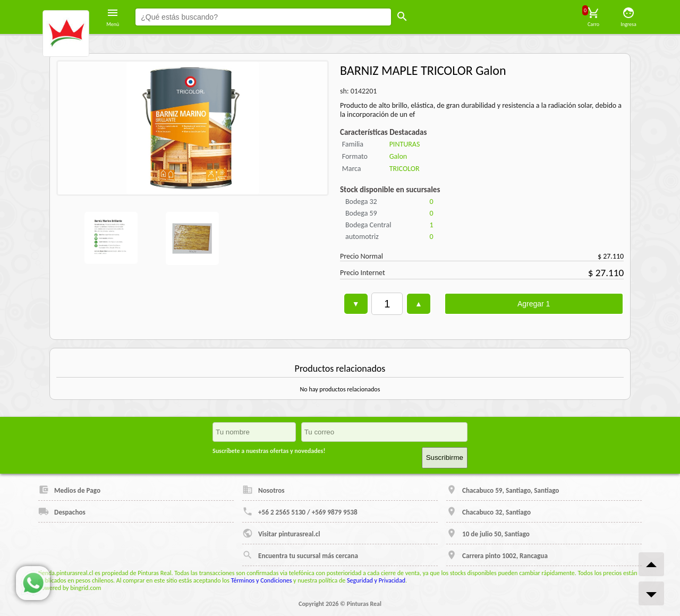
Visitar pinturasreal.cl (281, 533)
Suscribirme (445, 457)
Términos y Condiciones (262, 580)
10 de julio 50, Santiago (488, 533)
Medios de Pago (69, 490)
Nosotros (263, 490)
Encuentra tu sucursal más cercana (300, 555)
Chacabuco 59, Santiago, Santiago (503, 490)
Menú (113, 17)
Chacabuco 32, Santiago (488, 511)
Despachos (62, 511)
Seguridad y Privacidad (376, 580)
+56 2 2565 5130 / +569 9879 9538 (300, 511)
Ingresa (628, 17)
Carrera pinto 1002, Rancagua (497, 555)
